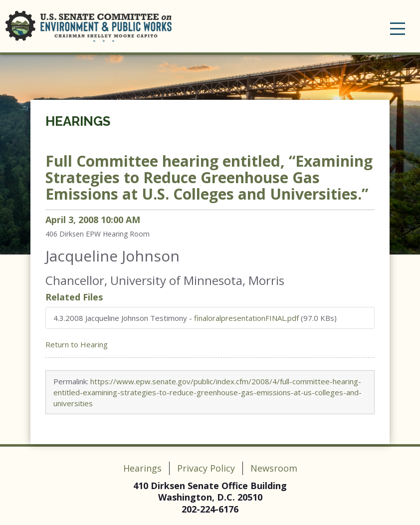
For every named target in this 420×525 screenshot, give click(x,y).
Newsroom (274, 468)
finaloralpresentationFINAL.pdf (246, 318)
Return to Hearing (77, 344)
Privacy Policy (206, 468)
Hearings (78, 121)
